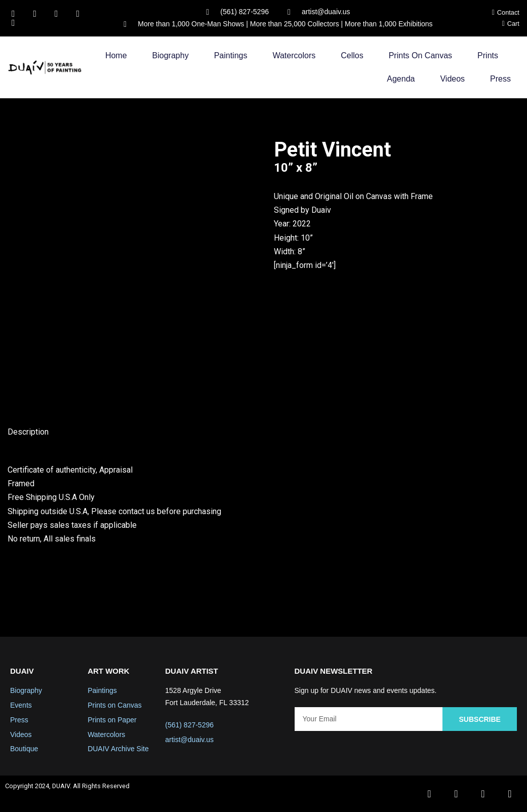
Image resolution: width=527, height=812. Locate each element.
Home (116, 55)
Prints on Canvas (420, 55)
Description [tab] (28, 432)
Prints (488, 55)
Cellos (352, 55)
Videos (452, 79)
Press (500, 79)
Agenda (401, 79)
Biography (171, 55)
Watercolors (294, 55)
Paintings (231, 55)
